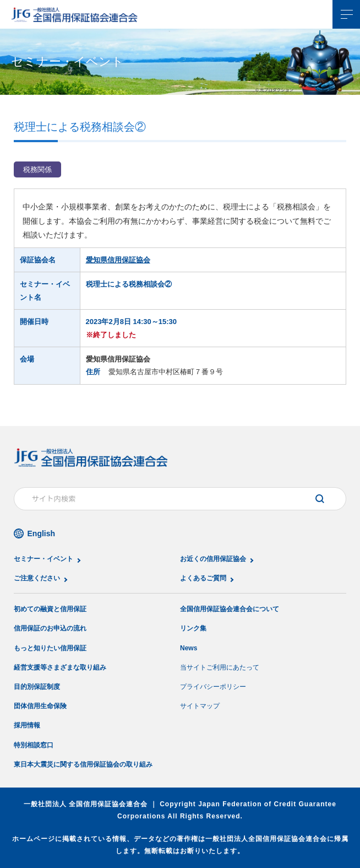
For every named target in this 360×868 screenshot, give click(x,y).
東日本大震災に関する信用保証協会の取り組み (83, 764)
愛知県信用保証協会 (118, 260)
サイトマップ (200, 706)
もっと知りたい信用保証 (50, 648)
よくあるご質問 (203, 578)
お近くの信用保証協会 (213, 559)
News (189, 648)
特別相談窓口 (34, 745)
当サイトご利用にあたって (220, 667)
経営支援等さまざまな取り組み (60, 667)
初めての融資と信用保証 (50, 609)
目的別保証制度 (37, 687)
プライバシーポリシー (213, 687)
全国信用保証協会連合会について (230, 609)
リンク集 (193, 628)
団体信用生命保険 (40, 706)
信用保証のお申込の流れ (50, 628)
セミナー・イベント (43, 559)
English (42, 533)
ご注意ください (37, 578)
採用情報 (27, 725)
